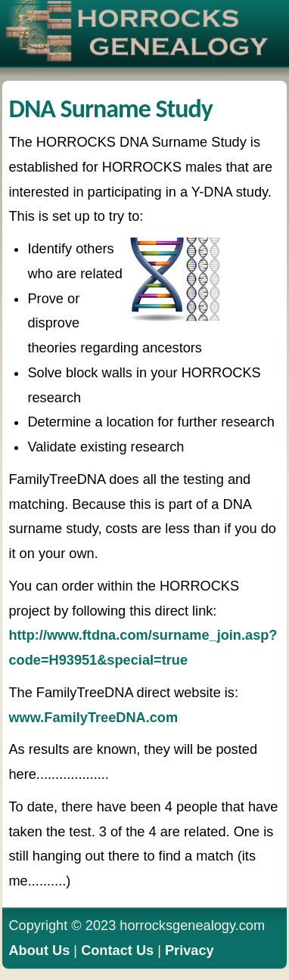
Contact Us (117, 951)
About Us (39, 951)
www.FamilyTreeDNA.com (93, 718)
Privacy (190, 951)
